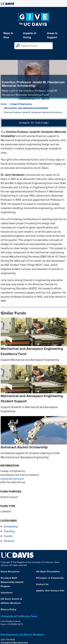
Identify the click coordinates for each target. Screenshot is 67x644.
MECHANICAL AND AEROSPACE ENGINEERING (26, 108)
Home (4, 104)
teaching (9, 531)
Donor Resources (10, 571)
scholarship (11, 527)
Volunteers (7, 593)
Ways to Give (8, 35)
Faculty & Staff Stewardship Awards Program (12, 582)
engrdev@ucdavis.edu (12, 479)
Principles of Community (50, 578)
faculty (8, 536)
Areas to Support (52, 35)
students (9, 541)
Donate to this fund (34, 123)
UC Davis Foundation (48, 571)
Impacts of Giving (30, 35)
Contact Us (42, 584)
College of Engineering (21, 104)
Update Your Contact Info (50, 590)
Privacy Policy (8, 609)
